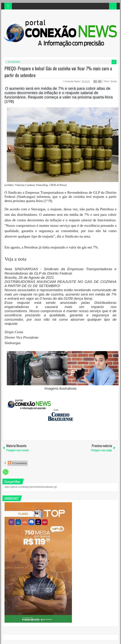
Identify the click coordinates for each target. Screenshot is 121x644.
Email (113, 81)
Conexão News (73, 81)
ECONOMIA (14, 62)
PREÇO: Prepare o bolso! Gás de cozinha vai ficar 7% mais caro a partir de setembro (58, 72)
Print (105, 81)
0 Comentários (18, 463)
